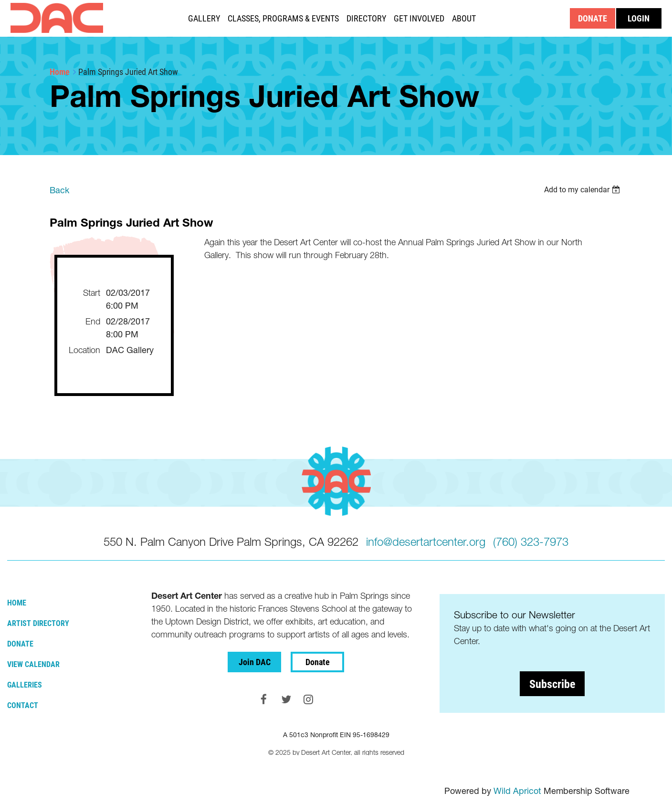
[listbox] (583, 189)
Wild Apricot (517, 791)
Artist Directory (38, 623)
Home (60, 72)
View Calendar (33, 664)
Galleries (25, 684)
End (93, 321)
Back (59, 190)
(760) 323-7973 (531, 542)
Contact (23, 705)
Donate (20, 643)
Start (92, 293)
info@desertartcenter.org (426, 542)
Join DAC (255, 662)
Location (84, 350)
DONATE (593, 18)
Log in (639, 18)
